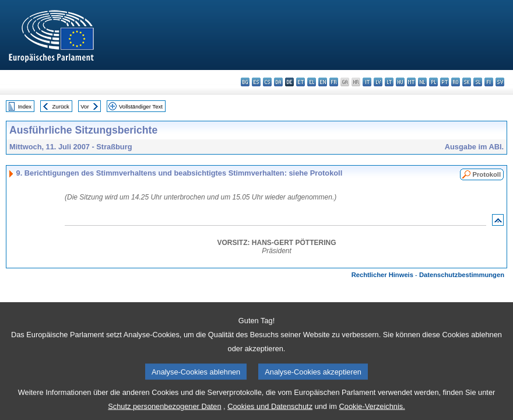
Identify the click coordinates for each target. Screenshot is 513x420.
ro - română (456, 82)
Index (25, 106)
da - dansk (278, 82)
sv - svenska (500, 82)
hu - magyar (400, 82)
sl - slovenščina (478, 82)
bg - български (245, 82)
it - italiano (367, 82)
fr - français (334, 82)
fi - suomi (489, 82)
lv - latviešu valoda (378, 82)
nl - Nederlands (422, 82)
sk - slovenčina (467, 82)
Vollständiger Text (141, 106)
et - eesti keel (301, 82)
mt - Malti (411, 82)
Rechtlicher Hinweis (382, 275)
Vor (85, 106)
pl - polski (433, 82)
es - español (256, 82)
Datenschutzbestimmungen (462, 275)
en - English (323, 82)
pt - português (445, 82)
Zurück (61, 106)
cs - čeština (267, 82)
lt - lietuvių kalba (389, 82)
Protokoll (487, 174)
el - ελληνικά (312, 82)
